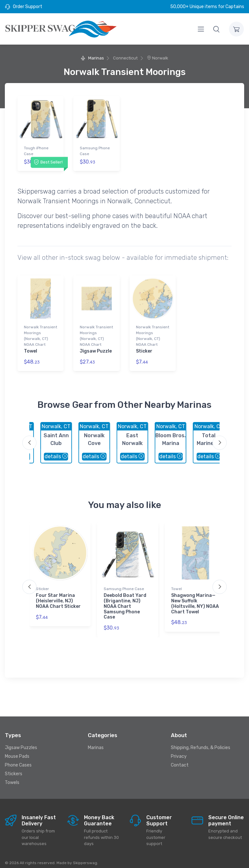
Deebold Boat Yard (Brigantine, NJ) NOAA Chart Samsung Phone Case (125, 601)
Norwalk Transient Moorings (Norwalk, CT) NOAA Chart (41, 333)
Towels (12, 777)
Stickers (14, 768)
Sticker (144, 349)
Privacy (179, 751)
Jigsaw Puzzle (96, 349)
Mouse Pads (17, 751)
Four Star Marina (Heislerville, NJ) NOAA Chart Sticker (58, 596)
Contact (180, 760)
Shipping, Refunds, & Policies (201, 742)
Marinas (92, 58)
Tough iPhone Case (36, 151)
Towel (31, 349)
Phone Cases (18, 760)
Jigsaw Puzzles (21, 742)
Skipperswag (85, 857)
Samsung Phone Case (95, 151)
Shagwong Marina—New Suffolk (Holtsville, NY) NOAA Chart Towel (195, 598)
